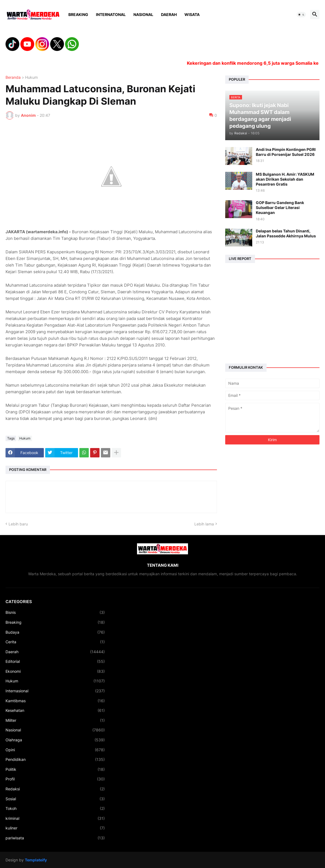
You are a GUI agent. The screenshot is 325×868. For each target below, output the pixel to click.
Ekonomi (55, 671)
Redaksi (55, 789)
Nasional (143, 14)
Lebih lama (204, 524)
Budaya (55, 632)
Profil (55, 779)
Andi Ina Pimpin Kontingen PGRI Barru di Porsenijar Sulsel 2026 (286, 152)
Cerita (55, 642)
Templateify (36, 860)
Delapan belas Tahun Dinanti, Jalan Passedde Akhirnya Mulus (286, 233)
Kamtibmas (55, 701)
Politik (55, 769)
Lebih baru (18, 524)
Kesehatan (55, 710)
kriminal (55, 818)
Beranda (13, 78)
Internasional (55, 691)
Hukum (31, 78)
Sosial (55, 799)
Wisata (192, 14)
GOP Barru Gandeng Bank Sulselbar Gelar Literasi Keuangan (280, 207)
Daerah (169, 14)
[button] (301, 15)
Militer (55, 720)
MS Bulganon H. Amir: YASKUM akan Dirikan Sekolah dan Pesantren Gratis (285, 179)
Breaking (78, 14)
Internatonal (111, 14)
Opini (55, 750)
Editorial (55, 661)
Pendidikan (55, 759)
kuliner (55, 828)
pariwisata (55, 838)
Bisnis (55, 612)
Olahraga (55, 740)
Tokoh (55, 809)
